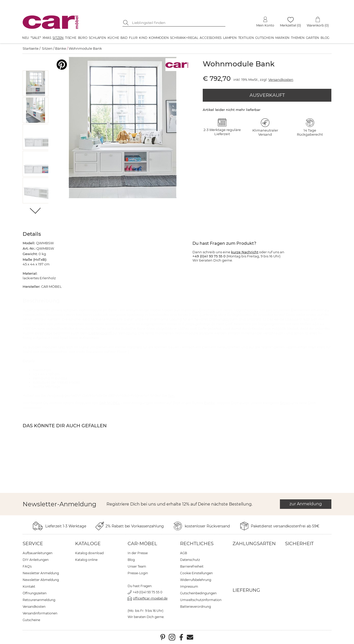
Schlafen (97, 38)
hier (171, 395)
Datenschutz (190, 560)
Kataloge (88, 544)
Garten (312, 38)
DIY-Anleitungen (36, 560)
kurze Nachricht (245, 252)
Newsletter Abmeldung (41, 580)
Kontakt (29, 586)
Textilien (246, 38)
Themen (298, 38)
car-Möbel (142, 544)
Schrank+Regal (184, 38)
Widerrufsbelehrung (196, 580)
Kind (143, 38)
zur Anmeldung (306, 504)
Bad (124, 38)
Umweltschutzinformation (201, 600)
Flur (133, 38)
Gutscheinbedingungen (198, 593)
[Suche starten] (126, 23)
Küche (113, 38)
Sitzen (58, 38)
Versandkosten (281, 80)
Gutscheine (31, 620)
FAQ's (27, 566)
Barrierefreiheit (192, 566)
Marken (282, 38)
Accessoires (211, 38)
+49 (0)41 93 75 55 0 (148, 592)
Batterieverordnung (196, 607)
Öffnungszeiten (35, 593)
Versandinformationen (40, 613)
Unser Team (137, 566)
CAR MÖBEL (109, 403)
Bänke (61, 48)
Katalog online (86, 560)
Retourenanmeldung (39, 600)
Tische (71, 38)
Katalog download (89, 553)
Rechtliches (197, 544)
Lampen (230, 38)
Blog (325, 38)
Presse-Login (138, 573)
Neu (26, 38)
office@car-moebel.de (150, 598)
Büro (83, 38)
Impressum (189, 586)
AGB (184, 553)
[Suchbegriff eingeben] (178, 23)
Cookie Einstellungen (196, 573)
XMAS (47, 38)
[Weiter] (36, 211)
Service (33, 544)
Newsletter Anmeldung (41, 573)
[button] (36, 83)
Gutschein (264, 38)
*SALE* (36, 38)
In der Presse (138, 553)
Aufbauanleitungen (38, 553)
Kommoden (159, 38)
